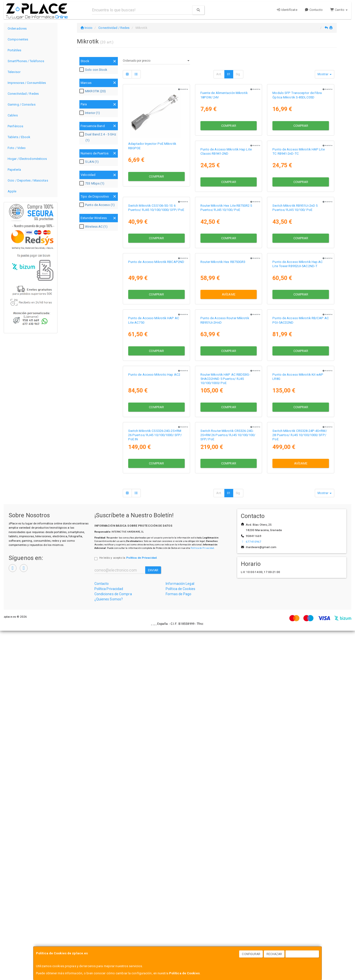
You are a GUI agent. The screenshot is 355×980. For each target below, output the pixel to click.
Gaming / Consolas (22, 104)
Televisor (14, 72)
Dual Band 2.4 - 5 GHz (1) (98, 137)
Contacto (314, 10)
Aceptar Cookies (302, 954)
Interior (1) (90, 113)
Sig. (238, 74)
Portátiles (14, 50)
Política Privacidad (109, 938)
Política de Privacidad (202, 897)
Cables (13, 115)
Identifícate (287, 10)
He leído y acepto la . (128, 907)
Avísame (156, 494)
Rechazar (274, 954)
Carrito (339, 10)
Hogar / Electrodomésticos (27, 159)
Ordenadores (17, 28)
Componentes (18, 39)
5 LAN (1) (90, 162)
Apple (12, 191)
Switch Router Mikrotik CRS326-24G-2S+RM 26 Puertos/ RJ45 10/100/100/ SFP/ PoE (156, 784)
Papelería (14, 170)
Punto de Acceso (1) (98, 205)
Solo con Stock (94, 70)
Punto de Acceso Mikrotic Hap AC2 (298, 568)
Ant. (219, 74)
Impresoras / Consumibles (27, 83)
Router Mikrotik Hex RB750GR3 (151, 461)
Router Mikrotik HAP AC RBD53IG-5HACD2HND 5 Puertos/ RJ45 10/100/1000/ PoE (153, 678)
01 (229, 74)
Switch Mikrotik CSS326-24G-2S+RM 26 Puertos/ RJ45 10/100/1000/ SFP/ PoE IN (299, 678)
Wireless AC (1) (94, 227)
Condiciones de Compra (113, 943)
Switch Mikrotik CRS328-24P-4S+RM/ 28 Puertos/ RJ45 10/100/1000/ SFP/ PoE (228, 784)
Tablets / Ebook (19, 137)
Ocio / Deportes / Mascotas (28, 180)
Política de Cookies (184, 973)
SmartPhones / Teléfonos (26, 61)
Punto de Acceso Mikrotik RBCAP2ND (300, 355)
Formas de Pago (178, 943)
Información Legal (180, 933)
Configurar (251, 954)
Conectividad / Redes (23, 94)
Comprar (156, 176)
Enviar (153, 920)
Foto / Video (17, 148)
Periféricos (15, 126)
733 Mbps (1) (92, 184)
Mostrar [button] (325, 74)
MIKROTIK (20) (93, 91)
